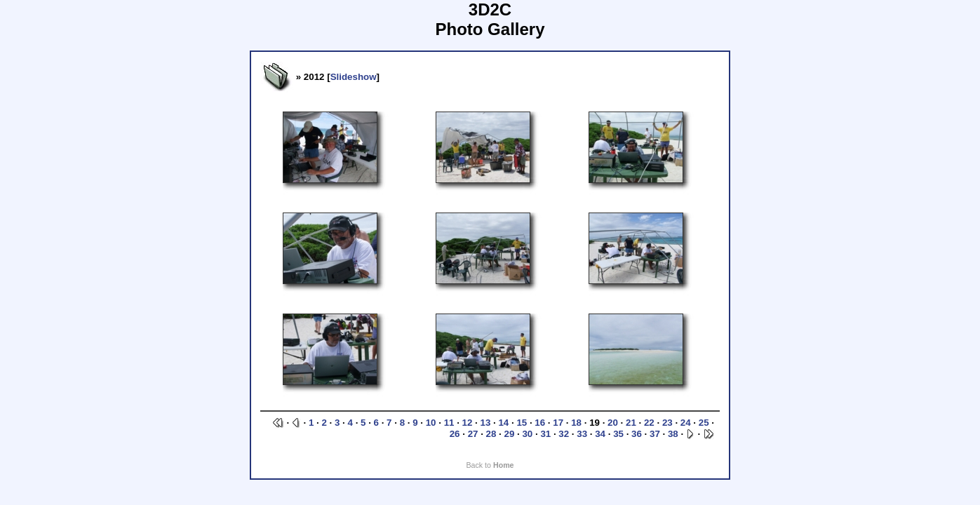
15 (522, 423)
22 (649, 423)
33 (582, 434)
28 (491, 434)
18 (576, 423)
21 (631, 423)
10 (431, 423)
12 (468, 423)
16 (540, 423)
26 (455, 434)
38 (673, 434)
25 (704, 423)
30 (527, 434)
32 (564, 434)
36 (637, 434)
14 (503, 423)
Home (504, 465)
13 (486, 423)
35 (618, 434)
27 (473, 434)
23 (667, 423)
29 (510, 434)
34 (600, 434)
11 (449, 423)
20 (613, 423)
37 (655, 434)
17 (558, 423)
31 (545, 434)
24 (686, 423)
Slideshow (354, 77)
